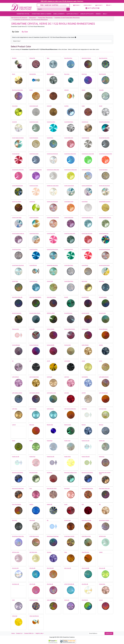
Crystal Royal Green (69, 249)
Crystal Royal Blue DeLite (52, 249)
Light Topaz (15, 409)
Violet (13, 600)
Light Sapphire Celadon (17, 393)
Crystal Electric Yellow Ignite (71, 170)
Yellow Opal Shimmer (34, 616)
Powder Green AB (85, 441)
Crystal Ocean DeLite (17, 218)
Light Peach (49, 377)
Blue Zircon (67, 74)
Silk (100, 504)
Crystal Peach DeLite (34, 233)
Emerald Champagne (17, 313)
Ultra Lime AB (102, 568)
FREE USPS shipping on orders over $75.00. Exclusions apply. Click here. (62, 1)
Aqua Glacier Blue (68, 58)
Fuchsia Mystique (16, 345)
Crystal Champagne (34, 138)
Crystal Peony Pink (51, 233)
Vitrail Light (67, 600)
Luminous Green (103, 409)
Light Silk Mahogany (103, 393)
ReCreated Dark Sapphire (18, 473)
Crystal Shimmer (33, 265)
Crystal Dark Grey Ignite (104, 138)
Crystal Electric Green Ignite (88, 154)
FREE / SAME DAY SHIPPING (53, 5)
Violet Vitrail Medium (51, 600)
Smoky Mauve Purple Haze (53, 536)
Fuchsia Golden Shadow (70, 329)
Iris (13, 361)
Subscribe (109, 633)
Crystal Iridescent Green (17, 186)
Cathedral (66, 90)
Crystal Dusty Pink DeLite (52, 154)
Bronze (48, 90)
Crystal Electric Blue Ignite (70, 154)
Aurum (14, 74)
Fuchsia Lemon (85, 329)
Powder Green (67, 441)
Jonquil (83, 361)
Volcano (101, 600)
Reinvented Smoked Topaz (18, 488)
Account (99, 5)
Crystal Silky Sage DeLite (52, 265)
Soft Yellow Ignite (33, 552)
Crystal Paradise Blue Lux (87, 218)
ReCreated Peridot (33, 473)
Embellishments (59, 14)
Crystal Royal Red (86, 249)
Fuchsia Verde (67, 345)
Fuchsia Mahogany (103, 329)
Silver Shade (32, 520)
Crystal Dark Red (16, 154)
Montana (84, 425)
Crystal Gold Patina (103, 170)
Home (13, 633)
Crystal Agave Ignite (34, 122)
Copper (83, 106)
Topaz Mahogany (85, 552)
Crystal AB (14, 122)
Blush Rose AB (102, 74)
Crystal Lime (32, 202)
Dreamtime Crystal (23, 14)
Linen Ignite (84, 409)
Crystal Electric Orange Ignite (105, 154)
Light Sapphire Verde (51, 393)
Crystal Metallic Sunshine (105, 202)
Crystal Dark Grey (85, 138)
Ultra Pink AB (32, 584)
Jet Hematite (67, 361)
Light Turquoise (33, 409)
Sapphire (31, 504)
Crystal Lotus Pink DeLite (52, 202)
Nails (105, 14)
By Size (25, 32)
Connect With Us (29, 633)
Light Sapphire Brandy (104, 377)
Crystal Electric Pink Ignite (18, 170)
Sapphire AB (50, 504)
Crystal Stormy (85, 265)
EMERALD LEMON (51, 313)
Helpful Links (39, 633)
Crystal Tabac (15, 281)
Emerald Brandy (85, 297)
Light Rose (67, 377)
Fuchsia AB (32, 329)
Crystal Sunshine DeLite (104, 265)
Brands (98, 14)
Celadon (84, 90)
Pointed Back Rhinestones (45, 18)
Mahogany (32, 425)
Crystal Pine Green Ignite (70, 233)
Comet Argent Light (34, 106)
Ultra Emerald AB (85, 568)
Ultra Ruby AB (50, 584)
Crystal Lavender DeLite (87, 186)
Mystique (101, 425)
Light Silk (84, 393)
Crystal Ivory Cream (34, 186)
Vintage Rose (102, 584)
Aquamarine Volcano (86, 58)
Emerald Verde (102, 313)
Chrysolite (101, 90)
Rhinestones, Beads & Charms (41, 14)
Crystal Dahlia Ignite (69, 138)
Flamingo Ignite (15, 329)
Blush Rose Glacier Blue (17, 90)
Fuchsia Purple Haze (34, 345)
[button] (75, 37)
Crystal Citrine (50, 138)
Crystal (101, 106)
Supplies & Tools (72, 14)
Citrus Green (15, 106)
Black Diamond (50, 74)
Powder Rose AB (51, 457)
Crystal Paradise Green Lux (105, 218)
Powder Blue (50, 441)
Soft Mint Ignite (102, 536)
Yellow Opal (15, 616)
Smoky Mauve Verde (86, 536)
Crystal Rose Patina (16, 249)
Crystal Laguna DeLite (69, 186)
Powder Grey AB (16, 457)
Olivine (14, 441)
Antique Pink (32, 58)
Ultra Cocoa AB (68, 568)
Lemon (101, 361)
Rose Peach (67, 488)
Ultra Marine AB (15, 584)
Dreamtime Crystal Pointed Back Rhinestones (67, 18)
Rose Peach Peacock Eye (87, 488)
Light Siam (67, 393)
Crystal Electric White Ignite (53, 170)
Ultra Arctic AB (15, 568)
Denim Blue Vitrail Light (17, 297)
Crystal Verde (50, 281)
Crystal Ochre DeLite (34, 218)
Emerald (66, 297)
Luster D (14, 425)
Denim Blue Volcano (51, 297)
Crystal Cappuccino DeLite (18, 138)
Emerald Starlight (85, 313)
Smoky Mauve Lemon (34, 536)
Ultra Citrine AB (50, 568)
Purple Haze (102, 457)
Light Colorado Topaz (34, 377)
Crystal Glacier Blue (86, 170)
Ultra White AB (85, 584)
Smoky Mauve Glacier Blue (18, 536)
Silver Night (15, 520)
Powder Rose (32, 457)
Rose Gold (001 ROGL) (52, 488)
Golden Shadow (85, 345)
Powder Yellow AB (86, 457)
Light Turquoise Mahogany (70, 409)
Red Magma (50, 473)
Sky (48, 520)
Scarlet (66, 504)
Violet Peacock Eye (34, 600)
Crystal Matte (85, 202)
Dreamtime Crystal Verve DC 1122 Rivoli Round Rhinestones (30, 20)
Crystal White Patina (69, 281)
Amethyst (14, 58)
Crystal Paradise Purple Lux (18, 233)
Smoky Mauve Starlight (69, 536)
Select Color (17, 41)
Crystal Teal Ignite (33, 281)
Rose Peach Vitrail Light (104, 488)
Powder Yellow (67, 457)
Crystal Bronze (85, 122)
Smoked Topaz (67, 520)
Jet (30, 361)
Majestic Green (68, 425)
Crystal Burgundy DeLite (104, 122)
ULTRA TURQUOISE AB (69, 584)
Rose (31, 488)
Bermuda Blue (33, 74)
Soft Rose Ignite (16, 552)
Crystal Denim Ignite (34, 154)
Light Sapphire (85, 377)
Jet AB (48, 361)
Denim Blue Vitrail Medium (35, 297)
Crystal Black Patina (69, 122)
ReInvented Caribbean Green (71, 473)
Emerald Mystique (68, 313)
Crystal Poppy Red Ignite (87, 233)
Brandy (31, 90)
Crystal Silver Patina (69, 265)
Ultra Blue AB (32, 568)
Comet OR (49, 106)
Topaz (66, 552)
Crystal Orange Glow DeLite (53, 218)
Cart (108, 5)
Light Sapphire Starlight (34, 393)
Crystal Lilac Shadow (17, 202)
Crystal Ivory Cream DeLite (53, 186)
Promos (76, 5)
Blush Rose (84, 74)
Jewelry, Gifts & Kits (87, 14)
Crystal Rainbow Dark (104, 233)
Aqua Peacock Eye (103, 58)
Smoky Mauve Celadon (104, 520)
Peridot (31, 441)
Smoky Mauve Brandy (86, 520)
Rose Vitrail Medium (17, 504)
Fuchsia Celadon (51, 329)
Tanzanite (49, 552)
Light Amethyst (15, 377)
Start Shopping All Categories (19, 18)
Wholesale (87, 5)
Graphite (101, 345)
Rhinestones (33, 18)
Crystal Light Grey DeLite (104, 186)
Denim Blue (102, 281)
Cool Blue (66, 106)
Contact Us (19, 633)
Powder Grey (102, 441)
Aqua (48, 58)
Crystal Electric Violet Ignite (36, 170)
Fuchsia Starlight (51, 345)
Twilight (101, 552)
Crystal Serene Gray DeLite (18, 265)
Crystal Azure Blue (51, 122)
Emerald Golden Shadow (35, 313)
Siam (83, 504)
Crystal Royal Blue (33, 249)
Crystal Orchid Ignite (69, 218)
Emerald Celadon (103, 297)
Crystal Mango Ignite (69, 202)
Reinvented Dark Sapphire (87, 473)
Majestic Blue (50, 425)
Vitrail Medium (85, 600)
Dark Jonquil (84, 281)
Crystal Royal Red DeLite (104, 249)
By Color (16, 32)
